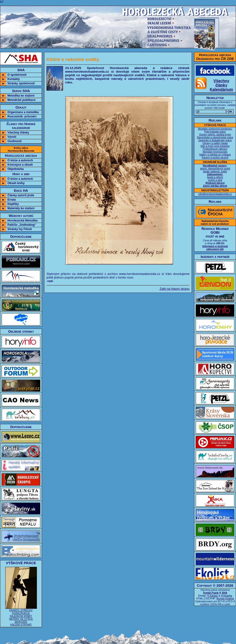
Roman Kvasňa (225, 598)
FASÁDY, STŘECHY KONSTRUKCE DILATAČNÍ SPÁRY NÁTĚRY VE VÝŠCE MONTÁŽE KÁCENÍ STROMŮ (21, 616)
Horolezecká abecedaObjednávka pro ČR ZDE (215, 57)
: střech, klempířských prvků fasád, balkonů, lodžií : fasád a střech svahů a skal (215, 176)
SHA (225, 593)
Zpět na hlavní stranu (175, 289)
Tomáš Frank (211, 593)
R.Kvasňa (226, 596)
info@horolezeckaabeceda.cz (215, 194)
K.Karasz (213, 596)
